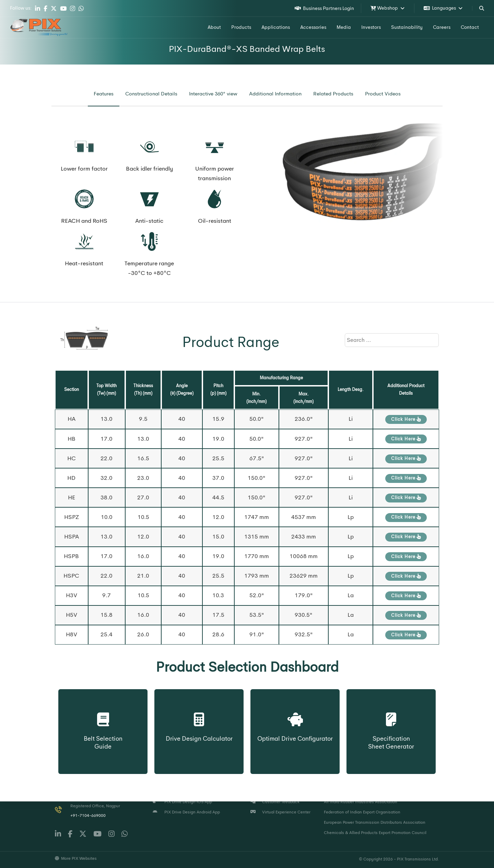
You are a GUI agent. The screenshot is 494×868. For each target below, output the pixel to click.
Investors (371, 27)
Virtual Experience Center (280, 812)
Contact (470, 27)
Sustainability (407, 27)
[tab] (104, 94)
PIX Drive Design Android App (186, 812)
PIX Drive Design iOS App (182, 802)
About (214, 27)
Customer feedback (275, 802)
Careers (442, 27)
